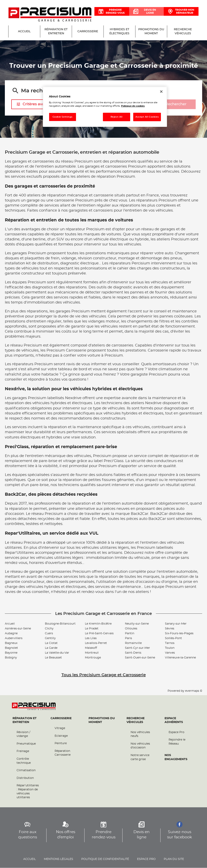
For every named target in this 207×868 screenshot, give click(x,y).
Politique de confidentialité (105, 859)
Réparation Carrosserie (63, 753)
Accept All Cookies (147, 117)
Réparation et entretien (25, 720)
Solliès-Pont (173, 638)
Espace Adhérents (174, 720)
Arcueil (10, 624)
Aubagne (11, 633)
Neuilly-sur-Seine (137, 624)
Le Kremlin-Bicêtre (98, 624)
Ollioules (131, 629)
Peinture (61, 744)
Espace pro (146, 859)
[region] (105, 107)
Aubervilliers (14, 638)
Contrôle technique (24, 761)
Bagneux (11, 643)
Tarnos (170, 643)
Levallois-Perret (96, 643)
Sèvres (170, 629)
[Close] (161, 92)
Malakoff (91, 648)
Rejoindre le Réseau (177, 742)
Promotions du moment (102, 720)
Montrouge (93, 658)
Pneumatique (26, 744)
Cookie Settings (63, 117)
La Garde (51, 648)
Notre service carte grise (140, 757)
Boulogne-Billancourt (60, 624)
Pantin (130, 633)
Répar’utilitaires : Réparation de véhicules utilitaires (28, 792)
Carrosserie (61, 718)
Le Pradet (92, 629)
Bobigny (11, 658)
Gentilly (50, 638)
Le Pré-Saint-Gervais (99, 633)
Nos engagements (176, 757)
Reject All (117, 117)
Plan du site (174, 859)
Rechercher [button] (172, 104)
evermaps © (194, 691)
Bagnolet (11, 648)
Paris (128, 638)
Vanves (170, 653)
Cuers (49, 633)
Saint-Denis (133, 653)
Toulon (170, 648)
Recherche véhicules (136, 720)
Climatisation (26, 771)
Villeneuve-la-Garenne (180, 658)
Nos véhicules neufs (140, 734)
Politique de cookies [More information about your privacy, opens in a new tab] (133, 106)
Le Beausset (53, 658)
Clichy (49, 629)
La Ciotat (51, 643)
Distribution (25, 778)
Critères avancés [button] (34, 104)
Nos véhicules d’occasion (140, 746)
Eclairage (61, 736)
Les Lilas (91, 638)
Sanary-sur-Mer (176, 624)
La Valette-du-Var (57, 653)
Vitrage (60, 728)
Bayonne (11, 653)
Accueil (30, 859)
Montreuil (92, 653)
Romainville (133, 643)
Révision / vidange (23, 734)
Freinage (23, 751)
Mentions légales (59, 859)
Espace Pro (176, 732)
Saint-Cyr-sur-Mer (137, 648)
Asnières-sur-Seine (18, 629)
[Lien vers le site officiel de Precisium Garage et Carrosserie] (50, 15)
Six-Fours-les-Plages (179, 633)
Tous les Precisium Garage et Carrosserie (104, 675)
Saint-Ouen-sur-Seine (140, 658)
